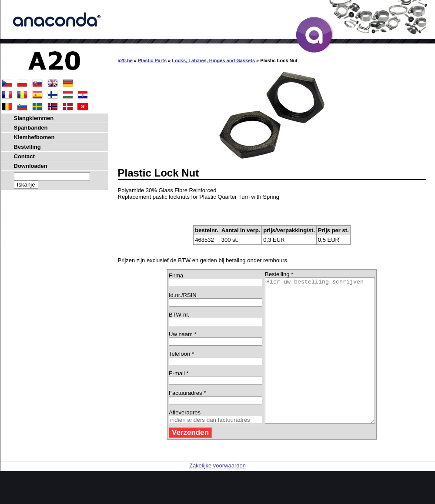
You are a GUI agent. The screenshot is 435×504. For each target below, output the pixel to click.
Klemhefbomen (34, 137)
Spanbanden (31, 128)
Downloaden (31, 166)
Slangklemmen (34, 118)
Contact (24, 156)
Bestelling (27, 147)
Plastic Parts (152, 60)
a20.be (125, 60)
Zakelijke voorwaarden (217, 494)
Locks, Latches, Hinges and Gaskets (213, 60)
